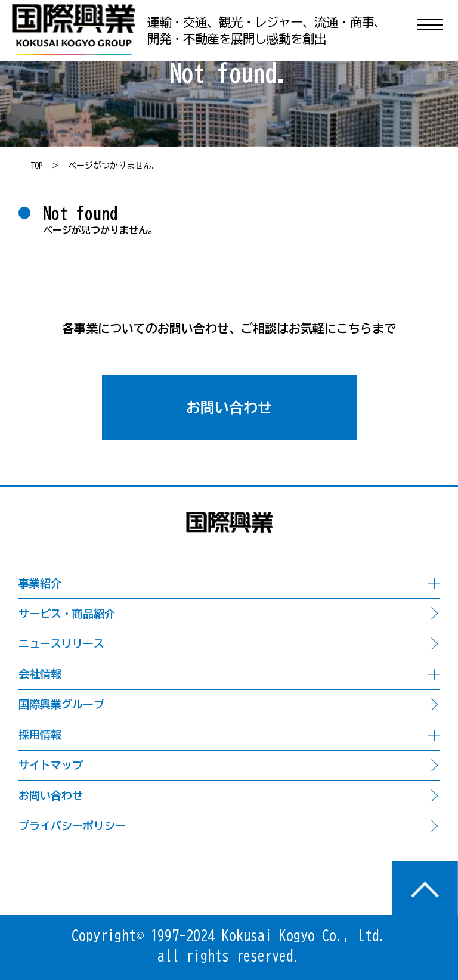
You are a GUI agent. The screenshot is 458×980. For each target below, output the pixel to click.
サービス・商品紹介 (67, 614)
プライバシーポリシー (72, 826)
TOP (37, 166)
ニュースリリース (61, 643)
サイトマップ (51, 765)
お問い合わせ (229, 407)
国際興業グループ (61, 704)
